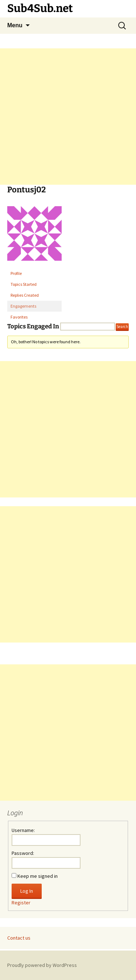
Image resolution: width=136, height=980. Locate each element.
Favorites (19, 317)
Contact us (19, 938)
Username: (23, 830)
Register (21, 903)
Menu (15, 25)
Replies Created (25, 295)
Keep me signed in (38, 876)
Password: (23, 853)
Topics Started (24, 284)
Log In (27, 891)
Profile (16, 273)
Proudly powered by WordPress (42, 965)
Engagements (23, 306)
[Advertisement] (68, 117)
